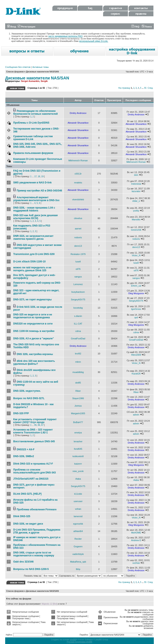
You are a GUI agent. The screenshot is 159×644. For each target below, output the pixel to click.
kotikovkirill (78, 456)
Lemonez (78, 284)
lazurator (136, 191)
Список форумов (15, 72)
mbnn (78, 362)
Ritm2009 (136, 355)
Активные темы (40, 67)
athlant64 (78, 531)
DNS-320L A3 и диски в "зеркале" (34, 339)
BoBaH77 (78, 422)
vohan (78, 509)
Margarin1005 (78, 413)
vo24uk (136, 563)
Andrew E (136, 540)
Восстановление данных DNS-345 (34, 441)
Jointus (78, 406)
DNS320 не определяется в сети (33, 324)
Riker (78, 391)
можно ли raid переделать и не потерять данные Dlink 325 (32, 269)
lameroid (78, 516)
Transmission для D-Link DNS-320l (34, 254)
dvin (136, 175)
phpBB (73, 640)
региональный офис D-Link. (94, 41)
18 (39, 176)
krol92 (78, 354)
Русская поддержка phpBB (79, 642)
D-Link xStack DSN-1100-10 (29, 262)
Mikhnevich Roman (78, 160)
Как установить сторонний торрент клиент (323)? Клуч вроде (35, 421)
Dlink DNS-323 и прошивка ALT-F (33, 464)
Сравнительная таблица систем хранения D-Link (33, 138)
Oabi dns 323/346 (23, 562)
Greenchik (136, 230)
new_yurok (78, 471)
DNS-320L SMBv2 (24, 456)
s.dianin (78, 316)
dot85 (78, 383)
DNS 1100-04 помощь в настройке (34, 331)
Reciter (78, 539)
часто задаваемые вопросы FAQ (65, 36)
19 (42, 176)
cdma (78, 331)
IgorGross (136, 309)
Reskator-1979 (78, 254)
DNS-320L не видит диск (28, 524)
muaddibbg (78, 372)
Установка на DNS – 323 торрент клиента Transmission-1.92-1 (33, 431)
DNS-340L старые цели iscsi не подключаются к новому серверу (34, 554)
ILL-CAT (78, 324)
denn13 (78, 246)
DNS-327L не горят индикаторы (33, 300)
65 (36, 425)
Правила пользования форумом (33, 153)
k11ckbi (78, 494)
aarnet (78, 229)
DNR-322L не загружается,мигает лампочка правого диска (33, 237)
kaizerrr (78, 464)
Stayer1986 (78, 398)
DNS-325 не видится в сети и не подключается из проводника (33, 316)
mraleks (78, 183)
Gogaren (78, 546)
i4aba (78, 479)
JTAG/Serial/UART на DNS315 (31, 479)
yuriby (136, 211)
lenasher (78, 441)
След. (150, 88)
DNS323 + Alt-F (26, 449)
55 (145, 88)
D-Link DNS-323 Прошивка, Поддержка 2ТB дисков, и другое (37, 531)
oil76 (78, 269)
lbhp (78, 569)
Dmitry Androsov (78, 113)
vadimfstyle (78, 554)
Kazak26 (136, 374)
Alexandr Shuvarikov (78, 123)
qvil (136, 317)
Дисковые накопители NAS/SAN (42, 72)
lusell (78, 262)
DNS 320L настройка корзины (35, 354)
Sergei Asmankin (30, 81)
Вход (12, 27)
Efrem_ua (136, 286)
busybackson (78, 292)
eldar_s (136, 201)
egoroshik (78, 524)
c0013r (78, 174)
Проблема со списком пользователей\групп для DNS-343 (34, 471)
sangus (78, 277)
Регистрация (26, 27)
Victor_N (136, 255)
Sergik (44, 81)
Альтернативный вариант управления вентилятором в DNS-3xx (36, 199)
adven (136, 415)
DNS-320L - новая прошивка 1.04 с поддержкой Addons (34, 209)
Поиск (147, 27)
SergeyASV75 (78, 300)
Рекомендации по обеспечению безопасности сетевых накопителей (36, 112)
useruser (78, 501)
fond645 (78, 449)
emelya (78, 433)
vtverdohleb (78, 199)
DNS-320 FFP (21, 413)
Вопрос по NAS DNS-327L (29, 398)
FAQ (135, 27)
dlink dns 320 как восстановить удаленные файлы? (34, 362)
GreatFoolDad (78, 339)
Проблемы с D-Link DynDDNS (31, 123)
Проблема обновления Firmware (37, 510)
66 (39, 425)
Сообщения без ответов (18, 67)
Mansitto (136, 219)
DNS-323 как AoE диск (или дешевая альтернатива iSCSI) (36, 217)
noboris (78, 237)
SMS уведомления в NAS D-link (32, 183)
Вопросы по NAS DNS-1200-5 (31, 569)
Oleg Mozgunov (136, 293)
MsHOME (136, 533)
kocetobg (78, 308)
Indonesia (136, 184)
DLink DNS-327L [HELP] (27, 494)
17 (36, 176)
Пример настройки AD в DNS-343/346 (39, 191)
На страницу (124, 88)
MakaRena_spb (78, 562)
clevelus (78, 218)
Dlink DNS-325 (22, 516)
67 (42, 425)
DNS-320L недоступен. (27, 391)
